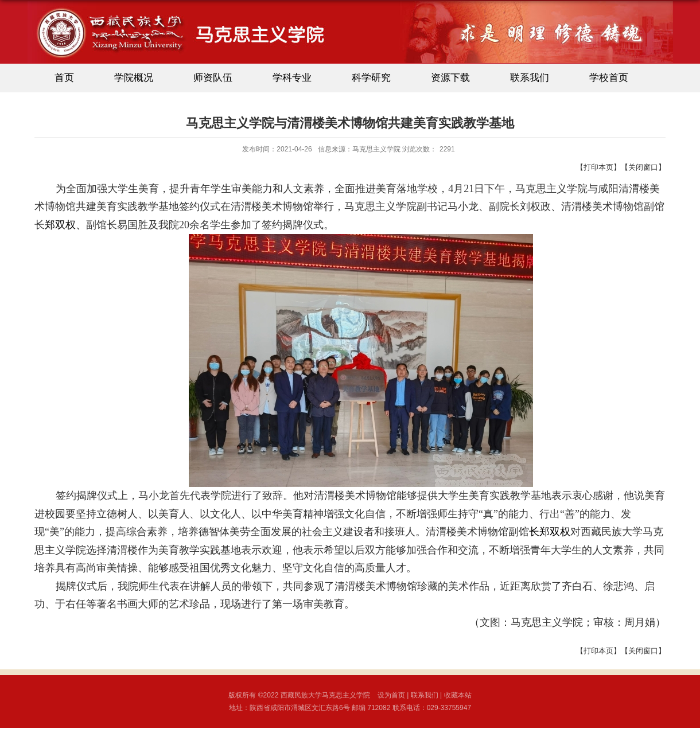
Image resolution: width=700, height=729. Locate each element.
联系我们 (530, 78)
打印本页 (598, 167)
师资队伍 (213, 78)
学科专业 (292, 78)
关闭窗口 (643, 167)
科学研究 (371, 78)
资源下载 (450, 78)
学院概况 (134, 78)
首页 (64, 78)
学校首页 (609, 78)
